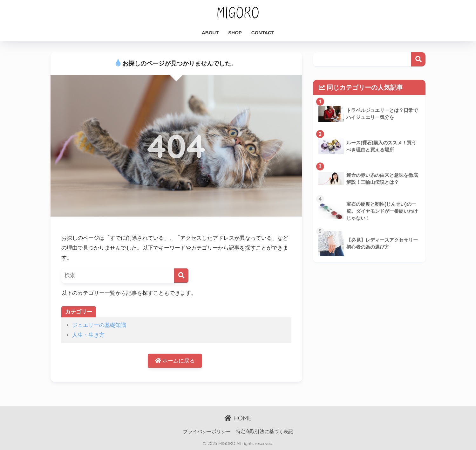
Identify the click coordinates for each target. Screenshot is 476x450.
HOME (238, 418)
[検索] (181, 276)
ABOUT (210, 33)
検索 (418, 59)
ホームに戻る (175, 361)
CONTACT (263, 33)
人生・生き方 (88, 335)
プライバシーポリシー (207, 432)
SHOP (235, 33)
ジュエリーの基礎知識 (99, 325)
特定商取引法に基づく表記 (264, 432)
